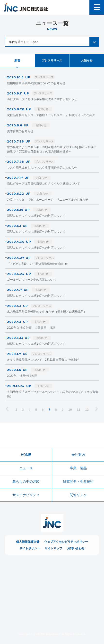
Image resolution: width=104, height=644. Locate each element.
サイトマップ (53, 548)
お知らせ (87, 61)
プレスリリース (52, 61)
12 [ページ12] (87, 410)
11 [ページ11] (78, 410)
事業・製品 (78, 468)
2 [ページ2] (16, 410)
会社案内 (78, 455)
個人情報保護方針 (28, 542)
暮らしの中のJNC (26, 481)
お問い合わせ (76, 548)
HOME (26, 455)
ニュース (26, 468)
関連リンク (78, 495)
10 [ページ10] (70, 410)
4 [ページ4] (30, 410)
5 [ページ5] (36, 410)
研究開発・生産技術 (78, 481)
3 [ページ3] (23, 410)
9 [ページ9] (63, 410)
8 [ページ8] (56, 410)
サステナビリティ (26, 495)
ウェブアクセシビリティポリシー (66, 542)
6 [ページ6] (43, 410)
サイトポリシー (30, 548)
